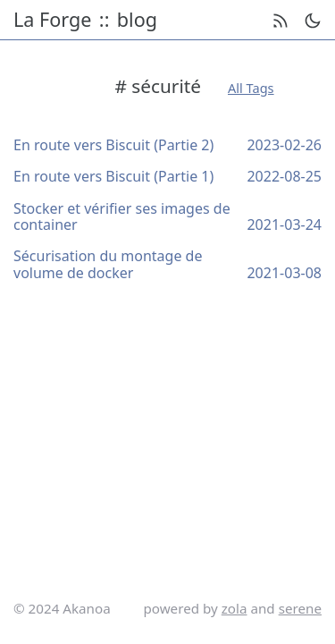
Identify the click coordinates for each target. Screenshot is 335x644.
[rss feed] (281, 21)
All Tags (251, 88)
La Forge (52, 20)
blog (137, 20)
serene (300, 608)
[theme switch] (313, 21)
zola (234, 608)
